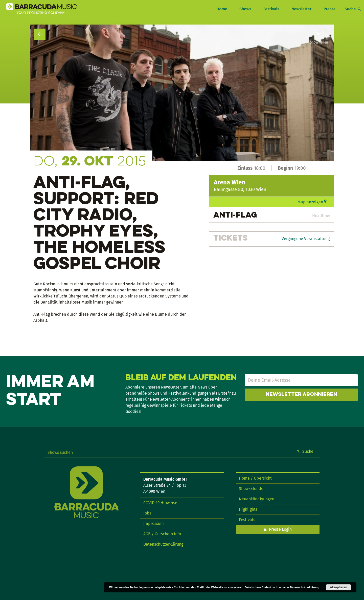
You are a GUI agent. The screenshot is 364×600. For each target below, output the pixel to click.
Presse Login (280, 529)
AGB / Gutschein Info (162, 534)
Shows (245, 9)
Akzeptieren (338, 587)
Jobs (147, 513)
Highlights (248, 509)
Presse (330, 9)
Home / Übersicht (255, 478)
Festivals (271, 9)
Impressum (154, 523)
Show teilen (319, 42)
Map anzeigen (310, 202)
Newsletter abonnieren (301, 395)
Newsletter (301, 9)
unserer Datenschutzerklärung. (300, 587)
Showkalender (252, 489)
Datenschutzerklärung (163, 544)
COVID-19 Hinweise (160, 503)
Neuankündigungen (257, 499)
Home (222, 9)
